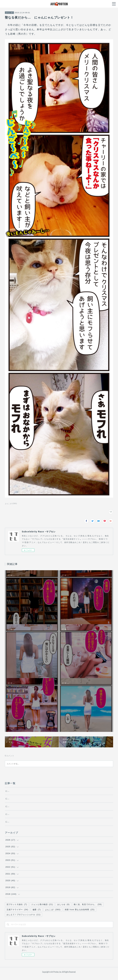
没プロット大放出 (17, 908)
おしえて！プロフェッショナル (24, 918)
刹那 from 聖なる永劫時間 (80, 913)
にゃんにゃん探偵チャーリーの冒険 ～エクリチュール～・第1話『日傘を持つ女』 (45, 825)
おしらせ (64, 908)
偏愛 (37, 913)
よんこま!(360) (11, 504)
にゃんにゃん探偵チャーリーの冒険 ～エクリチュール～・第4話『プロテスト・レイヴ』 (48, 799)
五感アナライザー (17, 913)
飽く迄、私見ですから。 (88, 908)
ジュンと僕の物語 (42, 908)
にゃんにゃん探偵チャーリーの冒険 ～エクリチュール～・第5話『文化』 (41, 791)
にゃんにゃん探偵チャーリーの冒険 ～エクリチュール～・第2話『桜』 (40, 817)
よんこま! (9, 13)
